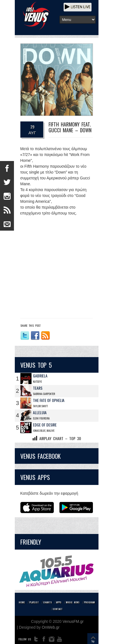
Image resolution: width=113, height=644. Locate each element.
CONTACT (58, 609)
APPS (59, 602)
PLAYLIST (34, 602)
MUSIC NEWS (73, 602)
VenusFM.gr (73, 621)
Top (93, 641)
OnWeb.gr (51, 627)
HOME (22, 602)
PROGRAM (89, 602)
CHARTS (48, 602)
